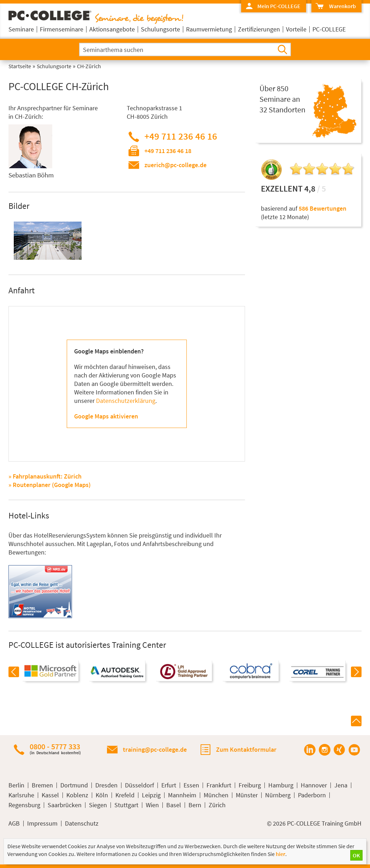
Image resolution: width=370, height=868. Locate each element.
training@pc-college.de (155, 749)
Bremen (42, 785)
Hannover (314, 785)
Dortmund (74, 785)
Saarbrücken (65, 805)
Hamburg (281, 785)
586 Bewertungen (323, 208)
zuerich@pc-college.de (175, 165)
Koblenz (77, 795)
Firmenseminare (62, 29)
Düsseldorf (139, 785)
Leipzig (151, 795)
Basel (174, 805)
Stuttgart (126, 805)
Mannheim (182, 795)
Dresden (106, 785)
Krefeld (125, 795)
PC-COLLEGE (329, 29)
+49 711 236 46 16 (181, 136)
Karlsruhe (21, 795)
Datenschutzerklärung (126, 401)
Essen (191, 785)
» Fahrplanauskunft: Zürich (45, 476)
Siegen (98, 805)
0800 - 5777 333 (55, 749)
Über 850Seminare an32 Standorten (282, 99)
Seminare (21, 29)
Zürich (217, 805)
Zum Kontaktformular (246, 749)
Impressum (42, 823)
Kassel (50, 795)
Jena (341, 785)
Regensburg (24, 805)
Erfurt (169, 785)
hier (281, 854)
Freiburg (250, 785)
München (216, 795)
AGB (14, 823)
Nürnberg (278, 795)
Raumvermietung (209, 29)
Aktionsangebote (112, 29)
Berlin (16, 785)
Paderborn (312, 795)
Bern (195, 805)
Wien (152, 805)
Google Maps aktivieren (106, 416)
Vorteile (296, 29)
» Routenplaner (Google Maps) (50, 485)
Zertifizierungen (259, 29)
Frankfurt (219, 785)
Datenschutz (82, 823)
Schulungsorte (160, 29)
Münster (247, 795)
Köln (102, 795)
